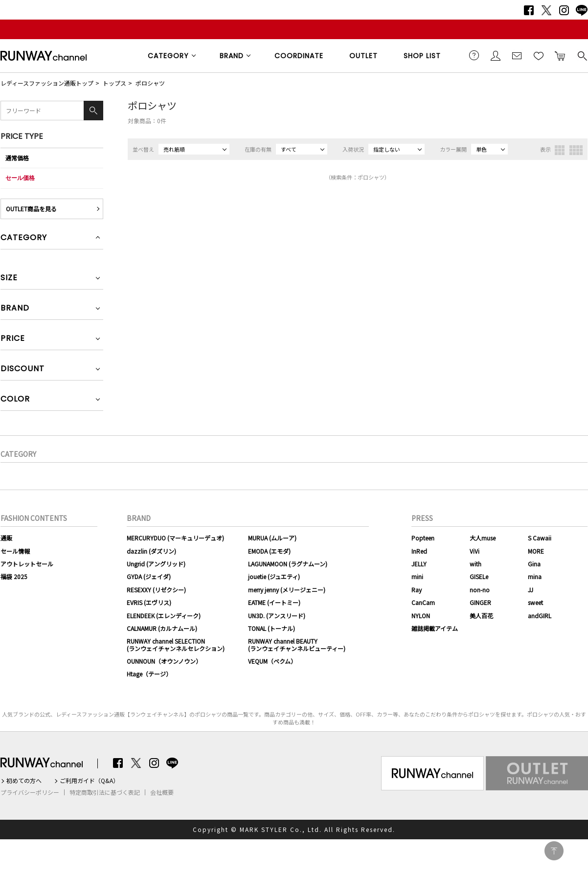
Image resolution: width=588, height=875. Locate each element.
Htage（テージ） (149, 674)
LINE (582, 10)
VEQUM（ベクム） (272, 661)
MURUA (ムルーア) (272, 538)
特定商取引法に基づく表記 (105, 792)
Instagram (564, 10)
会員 (496, 55)
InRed (419, 551)
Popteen (423, 538)
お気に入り (539, 55)
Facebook (529, 10)
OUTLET (363, 56)
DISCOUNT (23, 370)
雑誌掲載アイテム (435, 628)
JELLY (419, 564)
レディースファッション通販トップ (47, 83)
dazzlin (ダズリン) (151, 551)
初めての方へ (24, 781)
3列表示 (560, 150)
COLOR (15, 400)
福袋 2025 (14, 576)
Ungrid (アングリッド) (156, 564)
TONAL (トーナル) (271, 628)
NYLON (421, 616)
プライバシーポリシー (30, 792)
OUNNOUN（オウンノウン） (164, 661)
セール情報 (15, 551)
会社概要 (162, 792)
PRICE (13, 339)
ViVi (475, 551)
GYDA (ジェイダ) (149, 576)
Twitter (546, 10)
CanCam (423, 602)
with (475, 564)
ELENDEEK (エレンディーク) (164, 616)
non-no (480, 590)
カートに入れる (560, 55)
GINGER (480, 602)
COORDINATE (299, 56)
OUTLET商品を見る (31, 209)
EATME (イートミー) (274, 602)
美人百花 (481, 616)
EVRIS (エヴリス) (149, 602)
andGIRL (540, 616)
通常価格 (17, 158)
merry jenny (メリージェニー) (287, 590)
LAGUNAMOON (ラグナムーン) (288, 564)
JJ (531, 590)
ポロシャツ (150, 83)
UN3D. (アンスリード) (277, 616)
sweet (535, 602)
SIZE (9, 279)
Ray (417, 590)
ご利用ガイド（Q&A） (89, 781)
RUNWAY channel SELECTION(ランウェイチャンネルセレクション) (176, 644)
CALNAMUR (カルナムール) (162, 628)
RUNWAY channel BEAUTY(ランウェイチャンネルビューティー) (297, 644)
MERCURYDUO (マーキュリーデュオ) (175, 538)
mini (417, 576)
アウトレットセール (27, 564)
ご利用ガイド (474, 55)
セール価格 (20, 178)
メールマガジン (517, 55)
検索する (582, 55)
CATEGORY (168, 56)
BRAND (232, 56)
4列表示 (576, 150)
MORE (536, 551)
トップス (114, 83)
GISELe (479, 576)
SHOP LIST (422, 56)
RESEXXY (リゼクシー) (156, 590)
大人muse (483, 538)
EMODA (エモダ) (269, 551)
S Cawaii (540, 538)
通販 (6, 538)
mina (535, 576)
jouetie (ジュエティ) (274, 576)
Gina (534, 564)
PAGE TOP (554, 851)
